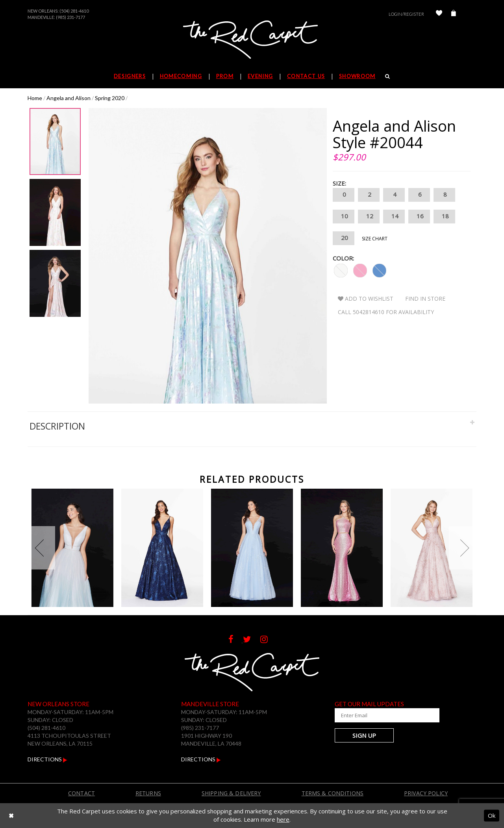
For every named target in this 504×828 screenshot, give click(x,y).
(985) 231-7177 (70, 17)
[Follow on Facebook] (236, 640)
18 (444, 217)
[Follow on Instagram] (268, 640)
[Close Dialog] (11, 816)
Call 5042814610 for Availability (386, 312)
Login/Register (406, 14)
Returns (148, 793)
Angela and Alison (69, 98)
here (283, 819)
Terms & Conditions (333, 793)
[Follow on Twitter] (252, 640)
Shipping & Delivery (231, 793)
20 (344, 238)
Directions (47, 759)
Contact (82, 793)
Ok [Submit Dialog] (492, 815)
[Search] (388, 76)
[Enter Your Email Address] (382, 715)
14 (394, 217)
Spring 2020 (110, 98)
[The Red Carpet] (252, 40)
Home (35, 98)
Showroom (357, 76)
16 (419, 217)
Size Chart (375, 239)
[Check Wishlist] (439, 14)
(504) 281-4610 (74, 11)
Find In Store (425, 299)
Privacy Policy (426, 793)
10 (344, 217)
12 (369, 217)
